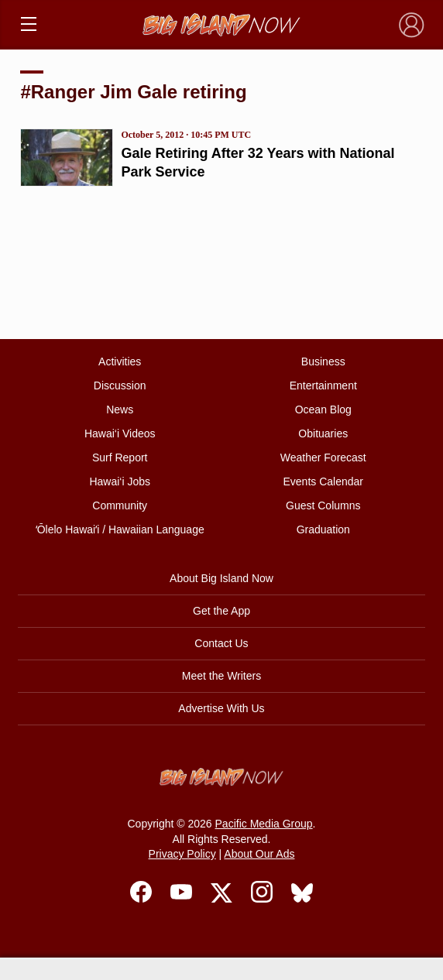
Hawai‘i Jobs (120, 481)
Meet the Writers (221, 676)
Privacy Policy (182, 854)
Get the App (221, 611)
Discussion (120, 385)
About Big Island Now (221, 578)
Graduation (323, 529)
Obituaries (323, 433)
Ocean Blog (323, 409)
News (120, 409)
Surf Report (120, 457)
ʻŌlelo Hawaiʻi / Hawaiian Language (120, 529)
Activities (120, 362)
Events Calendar (324, 481)
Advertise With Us (221, 708)
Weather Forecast (323, 457)
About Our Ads (259, 854)
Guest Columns (323, 505)
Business (323, 362)
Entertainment (323, 385)
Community (120, 505)
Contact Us (221, 643)
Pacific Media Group (264, 824)
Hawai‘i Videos (120, 433)
